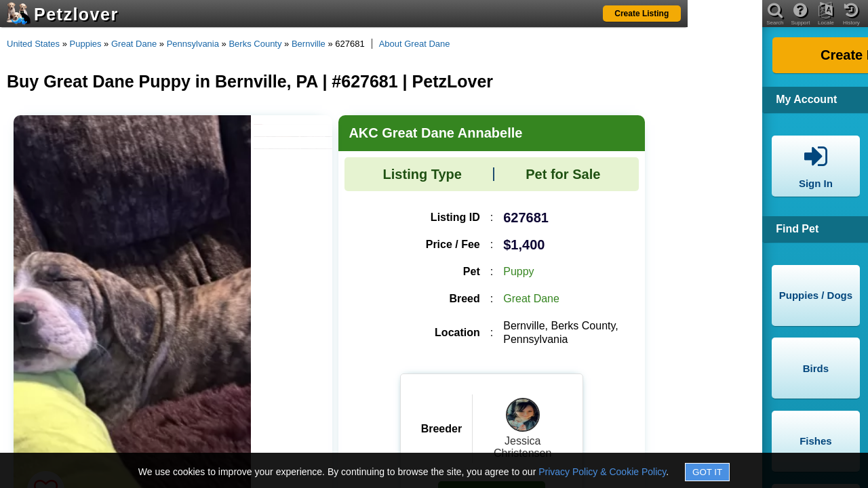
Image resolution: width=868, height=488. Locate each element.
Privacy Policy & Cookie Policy (602, 472)
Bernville (309, 44)
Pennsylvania (193, 44)
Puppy (518, 271)
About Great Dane (415, 44)
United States (33, 44)
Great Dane (134, 44)
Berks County (255, 44)
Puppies (86, 44)
